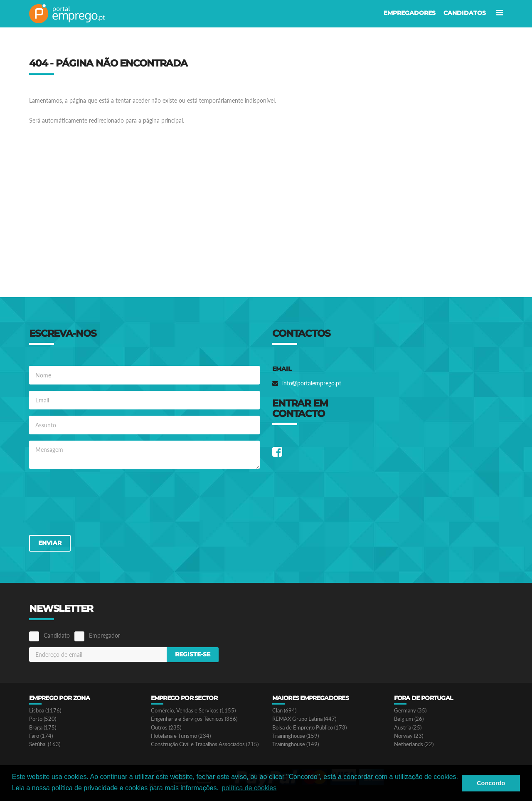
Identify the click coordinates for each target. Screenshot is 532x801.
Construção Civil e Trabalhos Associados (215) (205, 744)
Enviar (50, 543)
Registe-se (193, 654)
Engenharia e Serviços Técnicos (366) (194, 719)
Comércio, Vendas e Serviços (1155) (193, 711)
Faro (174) (41, 736)
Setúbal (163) (45, 744)
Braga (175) (43, 728)
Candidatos (465, 13)
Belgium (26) (409, 719)
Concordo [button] (491, 783)
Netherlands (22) (414, 744)
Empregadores (410, 13)
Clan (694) (284, 711)
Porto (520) (43, 719)
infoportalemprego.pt (312, 383)
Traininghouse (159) (296, 736)
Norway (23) (409, 736)
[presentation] (92, 501)
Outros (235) (166, 728)
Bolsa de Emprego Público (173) (309, 728)
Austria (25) (408, 728)
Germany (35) (410, 711)
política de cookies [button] (249, 788)
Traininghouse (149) (296, 744)
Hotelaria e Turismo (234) (181, 736)
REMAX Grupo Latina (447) (304, 719)
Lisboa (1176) (45, 711)
